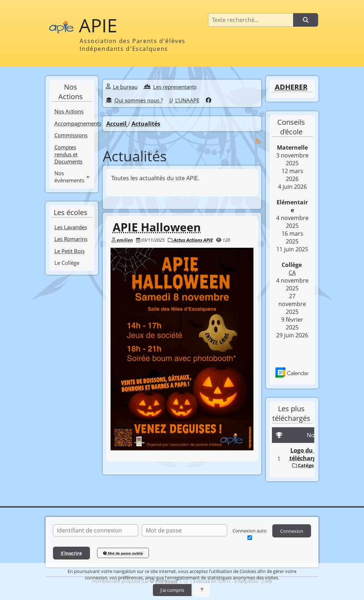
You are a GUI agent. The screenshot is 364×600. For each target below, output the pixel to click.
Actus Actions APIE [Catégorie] (190, 240)
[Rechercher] (306, 20)
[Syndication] (258, 141)
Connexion (292, 531)
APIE (98, 25)
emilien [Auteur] (125, 240)
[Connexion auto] (250, 538)
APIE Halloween (157, 227)
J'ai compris (172, 590)
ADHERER (291, 87)
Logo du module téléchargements (313, 454)
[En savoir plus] (202, 590)
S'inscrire (71, 553)
